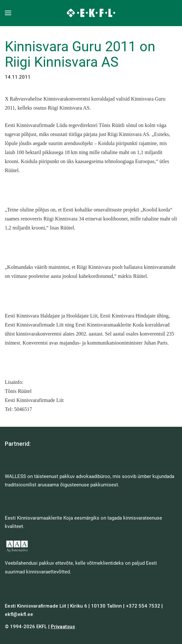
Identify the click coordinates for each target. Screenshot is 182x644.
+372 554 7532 (143, 606)
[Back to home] (91, 13)
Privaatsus (63, 627)
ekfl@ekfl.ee (19, 614)
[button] (8, 13)
